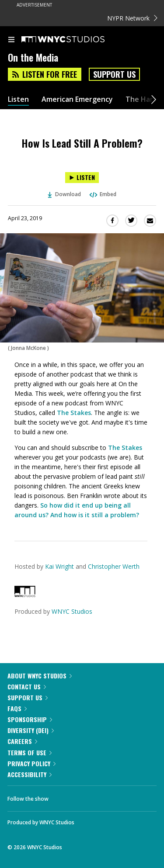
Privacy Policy (31, 763)
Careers (22, 741)
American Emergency (77, 99)
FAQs (17, 708)
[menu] (11, 40)
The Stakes (74, 413)
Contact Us (27, 686)
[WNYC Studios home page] (74, 40)
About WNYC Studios (40, 676)
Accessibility (30, 774)
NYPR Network (132, 18)
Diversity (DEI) (31, 730)
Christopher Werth (114, 566)
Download (64, 194)
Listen (18, 99)
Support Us (114, 74)
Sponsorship (30, 719)
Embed (102, 194)
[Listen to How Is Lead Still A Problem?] (82, 178)
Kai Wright (59, 566)
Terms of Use (30, 752)
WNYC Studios (72, 611)
